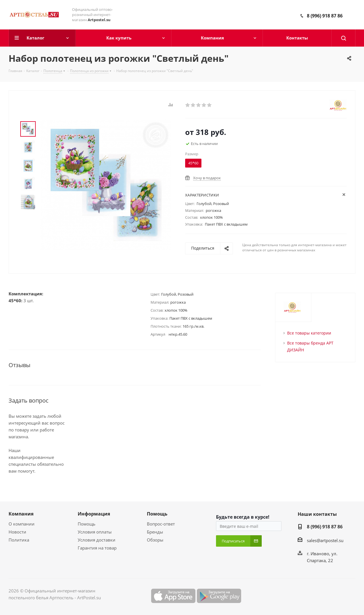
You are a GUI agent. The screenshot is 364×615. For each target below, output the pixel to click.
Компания (21, 514)
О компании (22, 524)
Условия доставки (97, 540)
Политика (19, 540)
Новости (17, 532)
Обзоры (155, 540)
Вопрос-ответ (161, 524)
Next (28, 215)
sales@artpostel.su (325, 540)
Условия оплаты (95, 532)
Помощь (87, 524)
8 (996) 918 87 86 (325, 16)
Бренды (155, 532)
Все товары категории (309, 333)
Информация (94, 514)
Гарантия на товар (97, 548)
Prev (28, 117)
